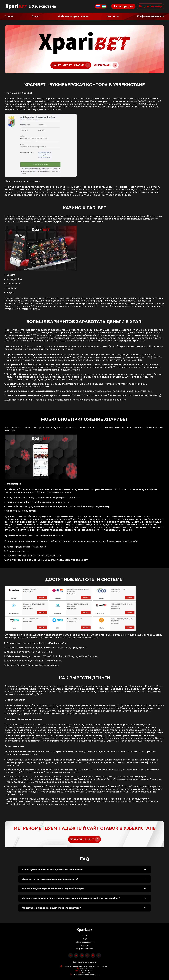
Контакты (85, 945)
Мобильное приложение (84, 942)
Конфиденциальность (84, 949)
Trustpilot (12, 804)
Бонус (84, 939)
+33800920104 (86, 968)
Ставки (85, 935)
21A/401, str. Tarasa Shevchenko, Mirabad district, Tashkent (86, 966)
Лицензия (86, 972)
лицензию (11, 104)
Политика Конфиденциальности (86, 974)
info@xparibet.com (126, 708)
